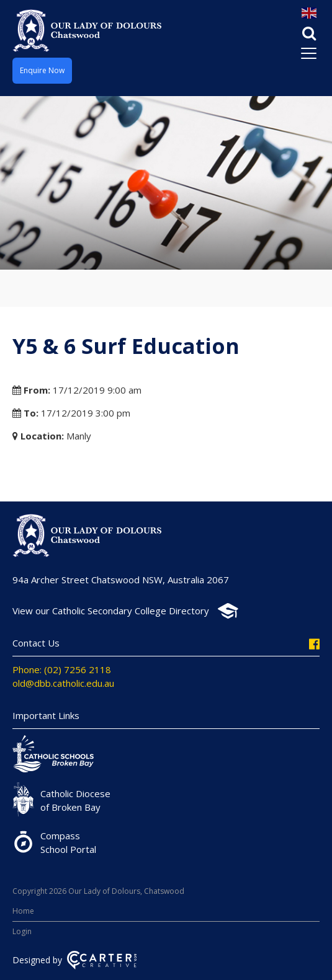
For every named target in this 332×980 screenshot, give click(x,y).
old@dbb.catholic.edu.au (63, 683)
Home (23, 911)
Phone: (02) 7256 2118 (62, 669)
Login (22, 931)
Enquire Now (42, 70)
